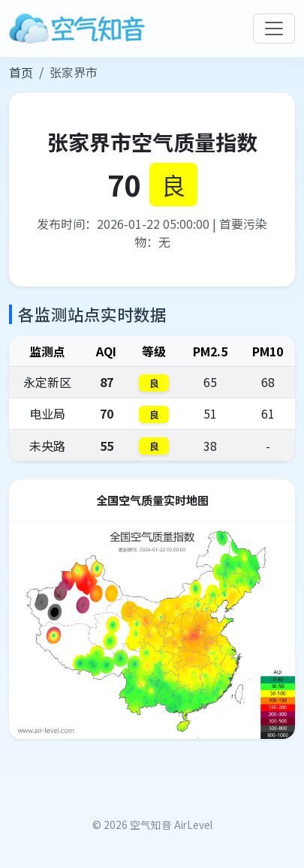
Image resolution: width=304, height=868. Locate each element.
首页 (21, 72)
